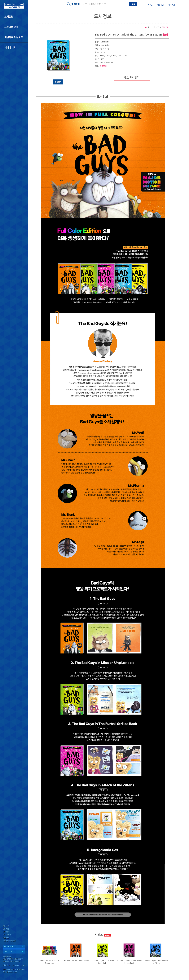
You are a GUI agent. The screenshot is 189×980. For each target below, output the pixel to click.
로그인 (150, 5)
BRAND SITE (8, 947)
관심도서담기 (132, 78)
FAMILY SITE (9, 951)
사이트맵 (171, 5)
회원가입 (160, 5)
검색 (133, 4)
